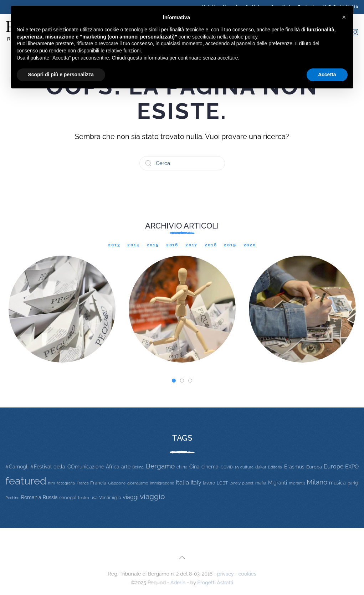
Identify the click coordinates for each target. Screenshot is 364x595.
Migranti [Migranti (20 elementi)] (278, 483)
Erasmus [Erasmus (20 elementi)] (294, 467)
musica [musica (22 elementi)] (337, 483)
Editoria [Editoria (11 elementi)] (275, 467)
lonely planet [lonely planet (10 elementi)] (242, 483)
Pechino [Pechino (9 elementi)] (12, 498)
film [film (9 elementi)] (52, 483)
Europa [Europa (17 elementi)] (314, 467)
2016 (172, 245)
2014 (133, 245)
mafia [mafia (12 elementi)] (261, 483)
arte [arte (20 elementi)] (126, 467)
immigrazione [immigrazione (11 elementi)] (162, 483)
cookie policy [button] (243, 37)
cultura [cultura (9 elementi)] (247, 467)
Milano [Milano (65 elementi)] (317, 482)
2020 (250, 245)
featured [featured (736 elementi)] (26, 481)
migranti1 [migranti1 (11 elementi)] (297, 483)
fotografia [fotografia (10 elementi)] (66, 483)
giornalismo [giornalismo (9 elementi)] (138, 483)
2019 (230, 245)
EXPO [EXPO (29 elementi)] (352, 466)
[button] (182, 558)
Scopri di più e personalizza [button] (61, 75)
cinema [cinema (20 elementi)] (210, 467)
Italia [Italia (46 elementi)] (182, 482)
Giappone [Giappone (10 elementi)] (117, 483)
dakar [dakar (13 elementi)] (261, 467)
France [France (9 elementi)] (83, 483)
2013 (114, 245)
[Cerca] (182, 163)
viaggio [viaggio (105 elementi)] (152, 496)
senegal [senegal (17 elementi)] (68, 497)
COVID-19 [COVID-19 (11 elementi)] (230, 467)
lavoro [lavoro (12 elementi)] (209, 483)
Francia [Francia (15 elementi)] (98, 483)
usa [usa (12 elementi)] (94, 498)
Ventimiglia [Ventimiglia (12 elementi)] (110, 498)
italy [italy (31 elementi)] (196, 483)
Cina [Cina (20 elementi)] (194, 467)
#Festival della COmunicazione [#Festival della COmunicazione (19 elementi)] (67, 467)
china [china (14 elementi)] (182, 467)
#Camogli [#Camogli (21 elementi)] (17, 467)
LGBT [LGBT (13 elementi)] (222, 483)
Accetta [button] (327, 75)
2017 (191, 245)
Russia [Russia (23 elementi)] (50, 497)
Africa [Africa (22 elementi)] (113, 467)
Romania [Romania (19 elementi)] (31, 497)
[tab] (174, 381)
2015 (153, 245)
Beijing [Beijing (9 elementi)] (138, 467)
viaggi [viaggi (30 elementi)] (130, 497)
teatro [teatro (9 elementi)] (84, 498)
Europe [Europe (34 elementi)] (334, 466)
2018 (211, 245)
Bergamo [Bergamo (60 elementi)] (160, 466)
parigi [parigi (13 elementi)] (353, 483)
